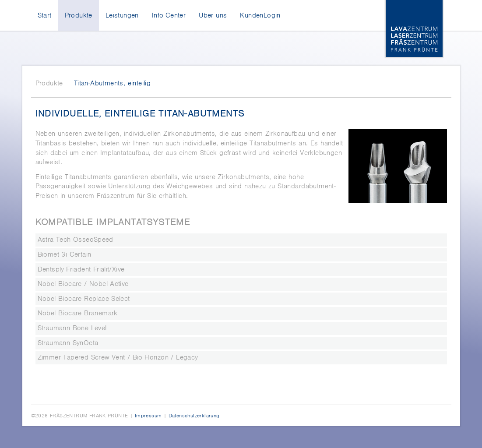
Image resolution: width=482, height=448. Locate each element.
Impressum (148, 416)
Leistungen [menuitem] (122, 15)
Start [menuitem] (45, 15)
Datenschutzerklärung (194, 416)
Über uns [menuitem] (213, 15)
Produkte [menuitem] (79, 15)
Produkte (49, 83)
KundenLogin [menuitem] (260, 15)
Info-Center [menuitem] (169, 15)
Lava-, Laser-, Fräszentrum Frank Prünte (414, 28)
